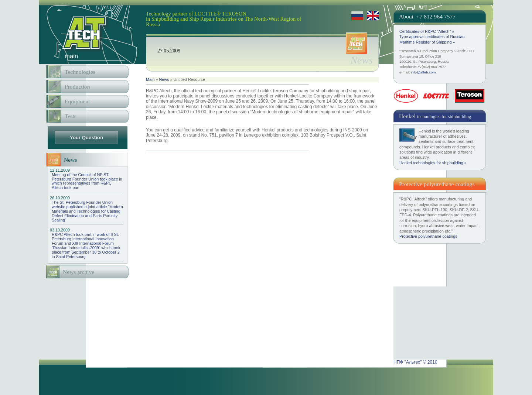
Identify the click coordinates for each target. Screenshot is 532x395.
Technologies (80, 72)
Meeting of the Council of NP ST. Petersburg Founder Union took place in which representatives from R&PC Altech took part (88, 179)
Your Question (86, 138)
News (164, 79)
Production (77, 87)
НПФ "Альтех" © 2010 (415, 362)
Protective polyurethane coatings (428, 236)
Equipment (77, 101)
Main (150, 79)
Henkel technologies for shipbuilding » (433, 163)
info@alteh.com (423, 72)
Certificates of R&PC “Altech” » (427, 31)
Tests (71, 116)
